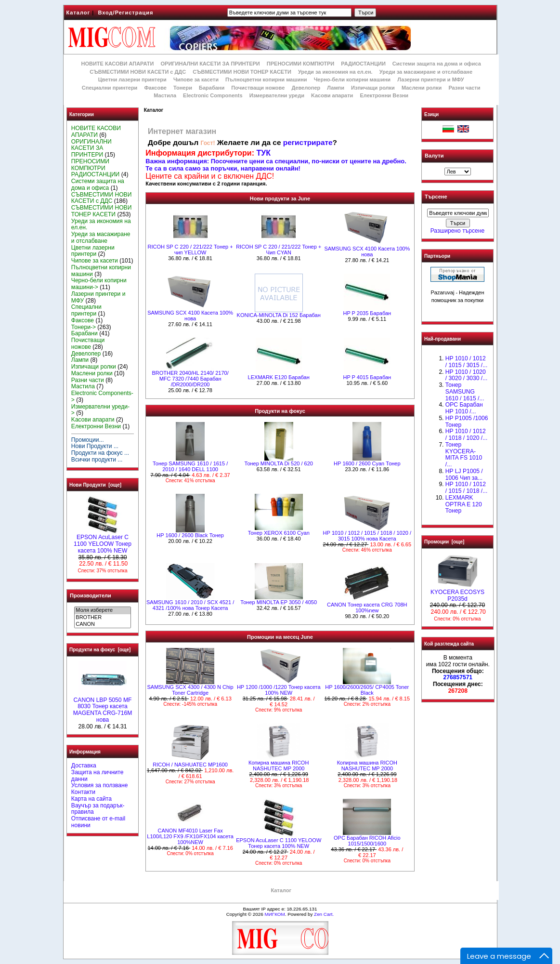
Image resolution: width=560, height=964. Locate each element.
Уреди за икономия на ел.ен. (335, 72)
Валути (434, 156)
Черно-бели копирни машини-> (99, 284)
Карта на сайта (91, 799)
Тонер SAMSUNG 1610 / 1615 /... (465, 392)
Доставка (84, 766)
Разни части (464, 88)
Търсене (436, 197)
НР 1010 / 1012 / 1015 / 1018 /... (466, 488)
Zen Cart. (324, 914)
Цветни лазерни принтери (132, 79)
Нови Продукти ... (95, 446)
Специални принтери (110, 88)
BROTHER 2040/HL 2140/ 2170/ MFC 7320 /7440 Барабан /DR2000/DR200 (190, 379)
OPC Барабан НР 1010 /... (464, 408)
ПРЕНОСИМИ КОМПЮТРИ (300, 64)
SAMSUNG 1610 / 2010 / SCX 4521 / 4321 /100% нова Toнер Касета (190, 605)
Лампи (336, 88)
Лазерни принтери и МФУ (430, 79)
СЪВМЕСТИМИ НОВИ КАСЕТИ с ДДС (138, 72)
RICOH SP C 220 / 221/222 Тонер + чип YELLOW (190, 250)
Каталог (78, 13)
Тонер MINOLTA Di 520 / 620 (279, 463)
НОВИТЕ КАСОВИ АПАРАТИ (117, 64)
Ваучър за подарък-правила (98, 809)
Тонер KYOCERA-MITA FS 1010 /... (464, 455)
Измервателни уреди (277, 95)
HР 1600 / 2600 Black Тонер (190, 535)
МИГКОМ (274, 914)
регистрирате (308, 142)
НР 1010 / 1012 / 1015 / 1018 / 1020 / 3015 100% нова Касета (367, 536)
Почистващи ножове (258, 88)
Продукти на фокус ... (100, 453)
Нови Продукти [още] (95, 485)
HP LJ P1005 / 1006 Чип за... (464, 475)
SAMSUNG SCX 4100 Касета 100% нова (367, 251)
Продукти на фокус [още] (100, 650)
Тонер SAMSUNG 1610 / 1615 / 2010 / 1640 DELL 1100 (190, 466)
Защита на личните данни (98, 776)
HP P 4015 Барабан (367, 377)
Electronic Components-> (102, 396)
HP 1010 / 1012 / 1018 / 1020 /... (466, 435)
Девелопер (306, 88)
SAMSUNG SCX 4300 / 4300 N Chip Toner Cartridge (190, 690)
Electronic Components (213, 95)
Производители (91, 595)
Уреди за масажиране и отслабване (426, 72)
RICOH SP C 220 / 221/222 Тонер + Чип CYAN (279, 250)
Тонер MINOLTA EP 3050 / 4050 (279, 602)
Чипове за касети (196, 79)
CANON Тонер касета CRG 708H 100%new (367, 607)
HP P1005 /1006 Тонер (467, 422)
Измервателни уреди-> (100, 410)
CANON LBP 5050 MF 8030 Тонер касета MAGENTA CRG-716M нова (103, 707)
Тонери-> (84, 327)
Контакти (83, 792)
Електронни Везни (384, 95)
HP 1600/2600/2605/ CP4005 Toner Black (367, 690)
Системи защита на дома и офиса (437, 64)
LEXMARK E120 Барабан (279, 377)
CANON (102, 624)
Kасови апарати (332, 95)
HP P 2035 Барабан (367, 313)
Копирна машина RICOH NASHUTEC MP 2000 (279, 766)
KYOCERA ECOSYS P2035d (457, 593)
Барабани (212, 88)
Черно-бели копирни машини (352, 79)
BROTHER (102, 618)
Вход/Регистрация (125, 13)
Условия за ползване (100, 785)
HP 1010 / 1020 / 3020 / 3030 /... (466, 375)
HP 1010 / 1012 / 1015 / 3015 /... (466, 362)
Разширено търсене (457, 231)
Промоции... (88, 440)
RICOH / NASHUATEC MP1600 (190, 765)
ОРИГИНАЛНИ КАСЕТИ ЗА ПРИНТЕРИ (210, 64)
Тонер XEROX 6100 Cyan (279, 533)
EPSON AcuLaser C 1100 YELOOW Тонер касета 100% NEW (103, 541)
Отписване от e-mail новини (98, 822)
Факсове (155, 88)
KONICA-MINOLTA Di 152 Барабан (279, 315)
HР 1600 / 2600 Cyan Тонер (367, 463)
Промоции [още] (444, 542)
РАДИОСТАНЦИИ (363, 64)
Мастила (165, 95)
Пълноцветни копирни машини (266, 79)
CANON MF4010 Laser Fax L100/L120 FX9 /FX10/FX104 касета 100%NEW (190, 836)
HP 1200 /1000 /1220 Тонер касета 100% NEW (279, 690)
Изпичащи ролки (373, 88)
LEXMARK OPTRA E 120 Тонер (464, 504)
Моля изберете (102, 610)
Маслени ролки (422, 88)
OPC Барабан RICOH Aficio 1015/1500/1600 (367, 841)
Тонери (183, 88)
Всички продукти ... (97, 460)
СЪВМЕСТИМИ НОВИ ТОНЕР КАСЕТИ (242, 72)
